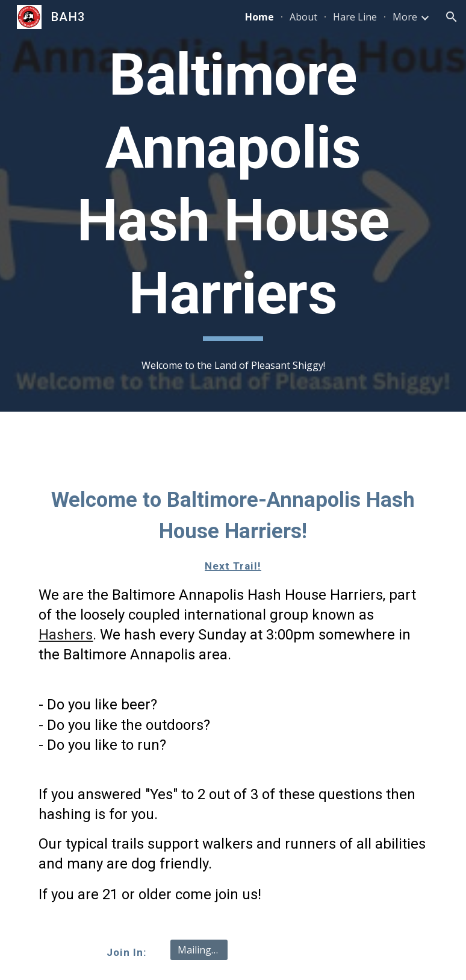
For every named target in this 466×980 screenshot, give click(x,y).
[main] (233, 190)
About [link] (303, 17)
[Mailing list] (199, 950)
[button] (452, 17)
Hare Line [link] (355, 17)
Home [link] (259, 17)
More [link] (405, 17)
